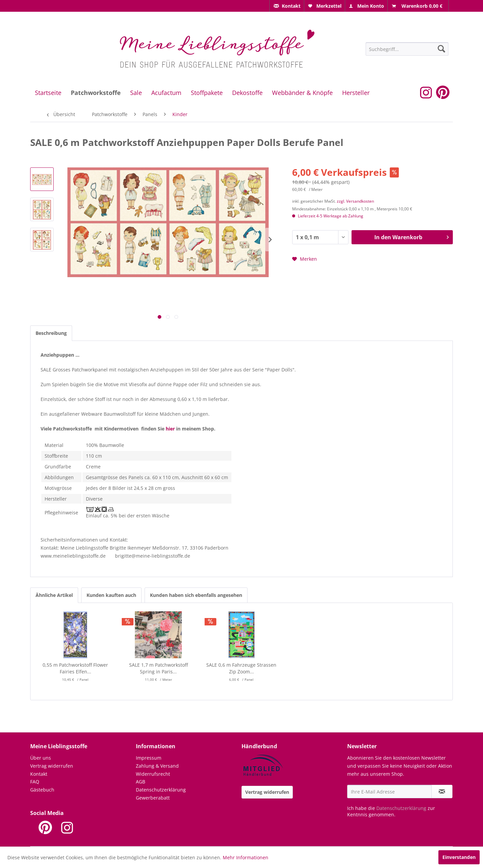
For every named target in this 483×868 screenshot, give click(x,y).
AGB (141, 782)
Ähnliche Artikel (54, 595)
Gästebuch (42, 790)
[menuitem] (287, 6)
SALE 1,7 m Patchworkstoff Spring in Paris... (158, 668)
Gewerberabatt (153, 798)
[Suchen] (441, 49)
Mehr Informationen (246, 857)
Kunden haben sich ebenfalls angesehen (196, 595)
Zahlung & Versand (157, 766)
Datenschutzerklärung (161, 790)
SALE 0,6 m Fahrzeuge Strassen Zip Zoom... (241, 668)
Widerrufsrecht (153, 774)
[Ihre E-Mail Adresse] (389, 792)
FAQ (35, 782)
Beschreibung (51, 333)
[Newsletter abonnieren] (442, 792)
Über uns (41, 758)
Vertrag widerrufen (52, 766)
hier (170, 429)
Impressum (149, 758)
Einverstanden (459, 857)
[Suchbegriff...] (407, 49)
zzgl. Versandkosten (355, 201)
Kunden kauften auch (111, 595)
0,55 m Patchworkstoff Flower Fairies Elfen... (75, 668)
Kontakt (39, 774)
